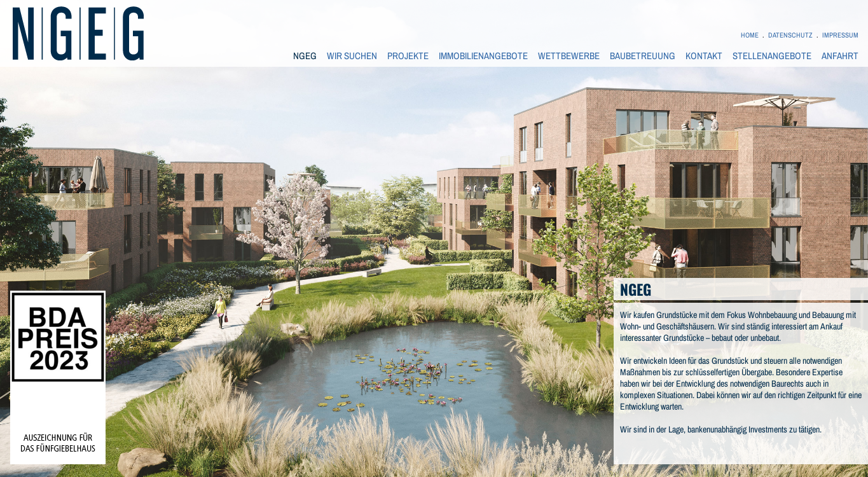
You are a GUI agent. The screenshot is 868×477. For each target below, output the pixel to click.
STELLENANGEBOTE (772, 56)
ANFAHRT (840, 56)
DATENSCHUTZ (790, 35)
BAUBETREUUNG (643, 56)
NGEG (305, 56)
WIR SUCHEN (352, 56)
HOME (750, 35)
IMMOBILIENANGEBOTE (483, 56)
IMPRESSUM (840, 35)
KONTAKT (704, 56)
